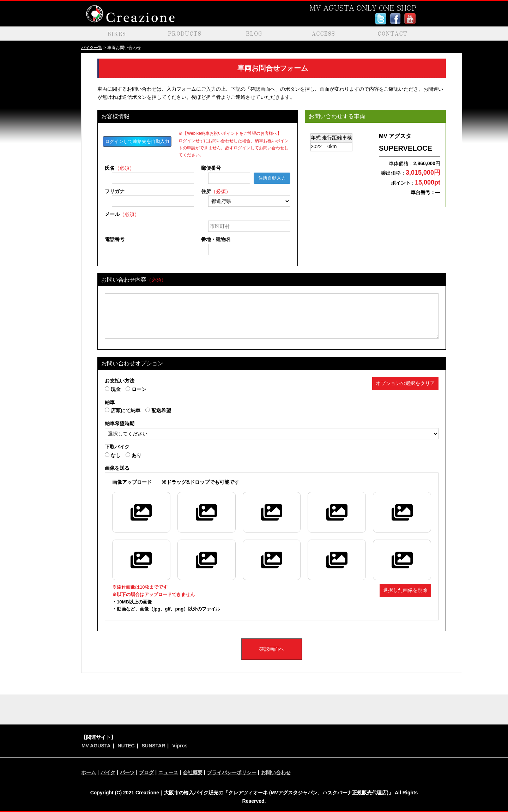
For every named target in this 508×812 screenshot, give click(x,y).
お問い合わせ (276, 772)
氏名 (120, 168)
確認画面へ (272, 649)
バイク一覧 (92, 48)
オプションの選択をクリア (405, 383)
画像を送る (117, 468)
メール (122, 214)
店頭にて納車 (123, 410)
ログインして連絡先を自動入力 (137, 141)
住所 (216, 191)
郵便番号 (211, 168)
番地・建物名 (216, 239)
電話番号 (115, 239)
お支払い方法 (120, 381)
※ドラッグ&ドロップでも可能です (176, 482)
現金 (113, 389)
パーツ (127, 772)
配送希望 (158, 410)
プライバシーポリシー (232, 772)
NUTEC (126, 746)
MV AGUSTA (96, 746)
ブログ (146, 772)
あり (134, 455)
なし (113, 455)
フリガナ (115, 191)
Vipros (180, 746)
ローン (136, 389)
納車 (110, 402)
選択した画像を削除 (405, 590)
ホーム (89, 772)
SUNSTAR (154, 746)
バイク (108, 772)
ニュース (168, 772)
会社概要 (193, 772)
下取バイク (117, 447)
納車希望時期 (120, 423)
